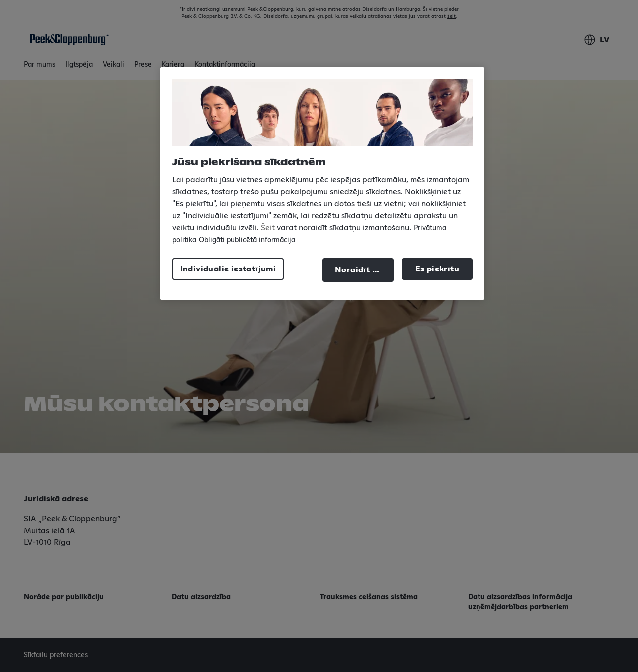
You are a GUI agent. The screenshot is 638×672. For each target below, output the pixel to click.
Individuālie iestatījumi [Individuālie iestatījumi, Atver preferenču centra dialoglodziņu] (228, 269)
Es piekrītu (437, 269)
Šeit (268, 228)
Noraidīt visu (362, 270)
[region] (322, 184)
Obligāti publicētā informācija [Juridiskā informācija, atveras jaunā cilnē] (247, 240)
